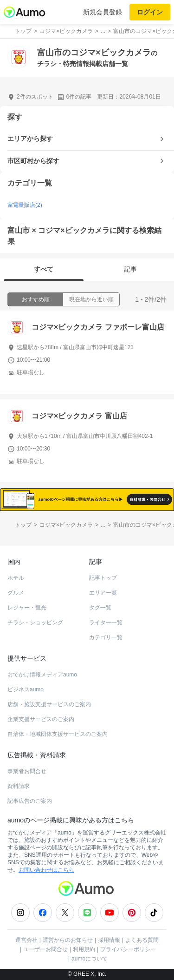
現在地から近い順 (91, 299)
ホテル (16, 578)
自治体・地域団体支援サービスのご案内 (58, 734)
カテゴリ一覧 (106, 637)
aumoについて (90, 959)
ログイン (150, 12)
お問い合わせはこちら (46, 870)
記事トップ (103, 578)
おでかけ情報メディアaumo (42, 675)
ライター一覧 (106, 622)
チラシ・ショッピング (35, 622)
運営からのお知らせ (68, 940)
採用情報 (109, 940)
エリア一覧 (103, 593)
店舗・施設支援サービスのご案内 (49, 704)
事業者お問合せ (27, 771)
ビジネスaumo (26, 689)
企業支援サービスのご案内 (41, 719)
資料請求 (19, 786)
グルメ (16, 593)
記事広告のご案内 (30, 801)
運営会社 (26, 940)
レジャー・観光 (27, 608)
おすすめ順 (36, 299)
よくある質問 (142, 940)
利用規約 (84, 949)
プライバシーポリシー (128, 949)
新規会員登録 (103, 12)
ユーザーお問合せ (45, 949)
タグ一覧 (100, 608)
